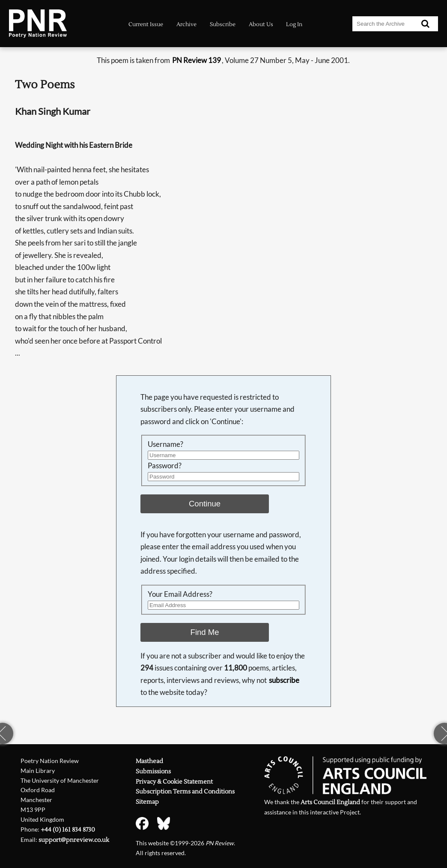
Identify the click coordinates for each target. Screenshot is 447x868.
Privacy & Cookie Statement (174, 782)
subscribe (284, 680)
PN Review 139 (197, 60)
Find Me (205, 632)
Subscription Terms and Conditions (185, 792)
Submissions (153, 772)
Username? (165, 444)
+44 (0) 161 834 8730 (68, 830)
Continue (205, 504)
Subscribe (223, 24)
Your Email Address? (180, 594)
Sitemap (147, 802)
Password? (165, 465)
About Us (261, 24)
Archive (186, 24)
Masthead (149, 761)
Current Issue (146, 24)
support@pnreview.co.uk (74, 840)
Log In (294, 24)
